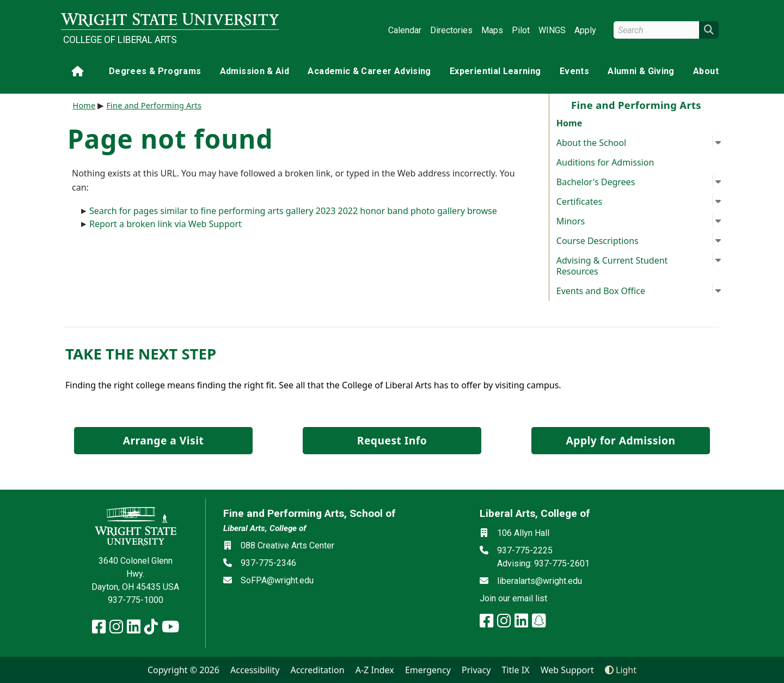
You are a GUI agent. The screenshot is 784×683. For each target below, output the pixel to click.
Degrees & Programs (155, 71)
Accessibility (255, 670)
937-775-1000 (136, 600)
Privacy (476, 670)
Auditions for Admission (605, 162)
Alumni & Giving (641, 71)
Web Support (567, 670)
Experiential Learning (495, 71)
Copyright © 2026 (183, 670)
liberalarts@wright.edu (540, 581)
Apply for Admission (621, 440)
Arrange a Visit (163, 440)
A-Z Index (375, 670)
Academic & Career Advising (369, 71)
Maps (492, 30)
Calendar (405, 30)
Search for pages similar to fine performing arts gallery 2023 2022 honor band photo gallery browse (293, 211)
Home (569, 123)
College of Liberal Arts (120, 40)
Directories (451, 30)
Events (574, 71)
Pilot (521, 30)
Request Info (392, 440)
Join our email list (513, 598)
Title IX (516, 670)
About (706, 71)
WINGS (552, 30)
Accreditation (317, 670)
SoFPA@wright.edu (277, 580)
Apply (585, 30)
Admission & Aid (255, 71)
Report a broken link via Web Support (166, 224)
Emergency (428, 670)
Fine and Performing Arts (154, 105)
